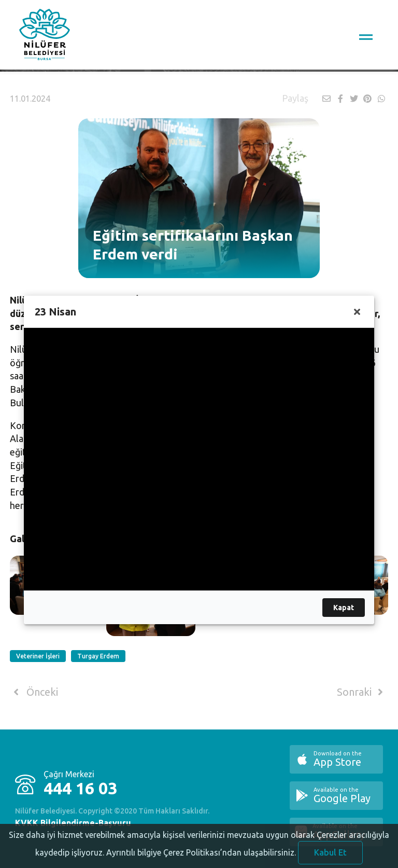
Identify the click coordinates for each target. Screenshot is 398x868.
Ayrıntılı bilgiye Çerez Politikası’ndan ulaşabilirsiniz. (201, 860)
